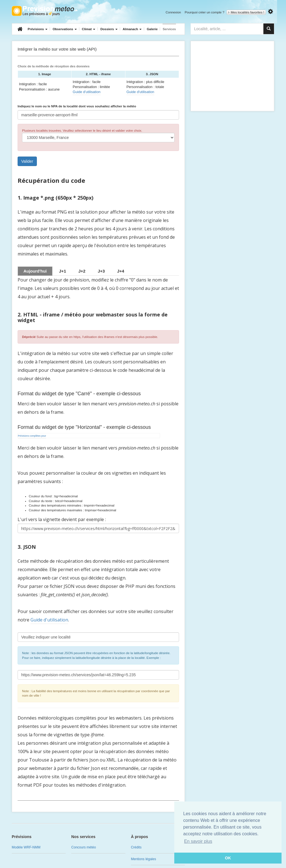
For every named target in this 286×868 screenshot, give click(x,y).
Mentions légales (144, 859)
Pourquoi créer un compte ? (204, 12)
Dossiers (109, 29)
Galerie (152, 29)
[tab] (62, 271)
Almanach (132, 29)
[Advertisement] (232, 76)
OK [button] (228, 858)
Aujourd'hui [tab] (35, 271)
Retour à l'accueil (45, 11)
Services (169, 29)
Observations (65, 29)
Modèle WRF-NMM (26, 847)
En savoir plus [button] (198, 841)
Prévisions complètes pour (32, 436)
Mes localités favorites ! (246, 12)
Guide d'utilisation (86, 92)
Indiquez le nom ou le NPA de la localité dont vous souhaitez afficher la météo (77, 106)
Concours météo (84, 847)
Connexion (173, 12)
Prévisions (38, 29)
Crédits (136, 847)
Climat (89, 29)
